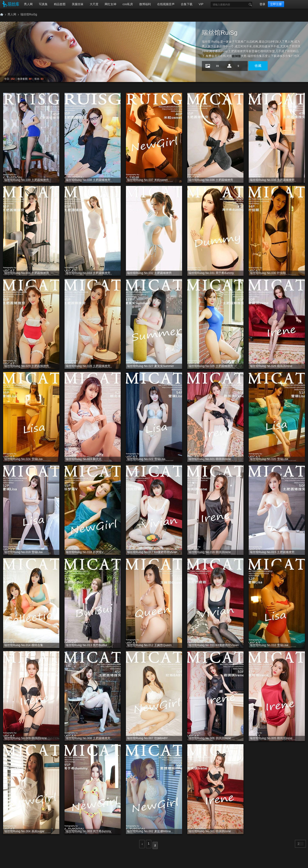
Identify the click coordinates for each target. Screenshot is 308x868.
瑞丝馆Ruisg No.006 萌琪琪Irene (210, 738)
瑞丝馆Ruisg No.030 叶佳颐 (268, 273)
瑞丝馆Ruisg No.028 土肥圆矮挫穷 (88, 366)
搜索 (249, 5)
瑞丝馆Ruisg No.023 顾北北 (84, 459)
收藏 (258, 66)
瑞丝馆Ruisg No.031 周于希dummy (211, 273)
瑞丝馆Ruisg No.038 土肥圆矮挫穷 (88, 180)
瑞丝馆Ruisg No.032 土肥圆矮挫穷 (149, 273)
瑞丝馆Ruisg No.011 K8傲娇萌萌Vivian (214, 645)
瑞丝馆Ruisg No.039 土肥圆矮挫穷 (27, 180)
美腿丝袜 (78, 4)
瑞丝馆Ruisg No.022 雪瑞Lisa (146, 459)
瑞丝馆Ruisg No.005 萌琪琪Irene (271, 738)
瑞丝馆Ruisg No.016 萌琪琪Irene (210, 552)
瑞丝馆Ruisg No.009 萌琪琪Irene (25, 738)
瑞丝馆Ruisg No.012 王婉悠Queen (149, 645)
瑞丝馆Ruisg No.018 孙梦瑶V (84, 552)
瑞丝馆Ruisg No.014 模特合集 (24, 645)
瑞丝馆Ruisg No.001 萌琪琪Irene (210, 831)
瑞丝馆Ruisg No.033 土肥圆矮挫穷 (88, 273)
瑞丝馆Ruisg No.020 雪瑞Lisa (269, 459)
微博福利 (145, 4)
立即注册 (276, 4)
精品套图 (60, 4)
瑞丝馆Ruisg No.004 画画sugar (24, 831)
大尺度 (94, 4)
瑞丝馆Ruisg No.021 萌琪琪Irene (210, 459)
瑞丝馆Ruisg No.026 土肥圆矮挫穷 (211, 366)
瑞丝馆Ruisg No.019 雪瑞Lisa (23, 552)
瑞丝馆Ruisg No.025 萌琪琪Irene (271, 366)
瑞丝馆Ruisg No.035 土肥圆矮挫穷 (272, 180)
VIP (201, 4)
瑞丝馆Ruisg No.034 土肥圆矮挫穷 (27, 273)
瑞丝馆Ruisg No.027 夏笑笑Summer (150, 366)
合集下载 (187, 4)
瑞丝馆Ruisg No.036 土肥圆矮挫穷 (211, 180)
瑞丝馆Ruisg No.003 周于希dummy (88, 831)
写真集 (43, 4)
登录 (262, 4)
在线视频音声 (166, 4)
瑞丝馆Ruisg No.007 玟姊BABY (147, 738)
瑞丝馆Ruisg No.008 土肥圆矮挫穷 (88, 738)
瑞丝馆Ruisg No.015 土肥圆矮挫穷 (272, 552)
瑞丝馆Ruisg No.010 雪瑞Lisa (269, 645)
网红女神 (111, 4)
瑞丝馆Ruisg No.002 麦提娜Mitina (149, 831)
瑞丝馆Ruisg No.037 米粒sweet (147, 180)
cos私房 (128, 4)
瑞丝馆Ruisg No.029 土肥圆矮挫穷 (27, 366)
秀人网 (28, 4)
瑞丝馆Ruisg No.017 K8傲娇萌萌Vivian (152, 552)
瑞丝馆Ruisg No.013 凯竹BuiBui (86, 645)
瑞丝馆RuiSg (29, 14)
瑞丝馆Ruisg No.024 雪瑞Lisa (23, 459)
